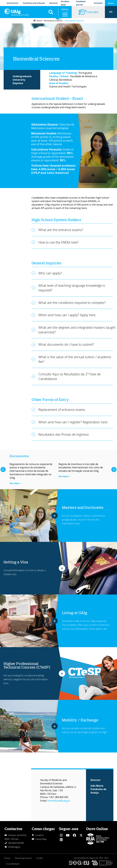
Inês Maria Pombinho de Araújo (98, 789)
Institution (13, 3)
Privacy (7, 858)
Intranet (98, 3)
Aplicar (51, 12)
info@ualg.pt (14, 847)
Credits (39, 858)
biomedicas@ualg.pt (59, 801)
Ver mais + (15, 483)
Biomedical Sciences (53, 21)
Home (39, 21)
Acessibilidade (13, 864)
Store (111, 3)
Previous (3, 469)
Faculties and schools (34, 3)
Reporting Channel (23, 858)
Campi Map (41, 839)
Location (39, 835)
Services (53, 3)
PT (111, 12)
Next (114, 469)
